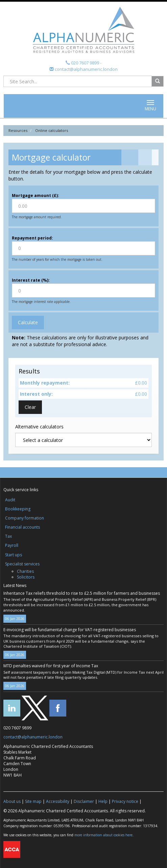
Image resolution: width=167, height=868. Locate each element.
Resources (18, 130)
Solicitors (26, 577)
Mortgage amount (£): (35, 195)
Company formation (25, 518)
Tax (8, 536)
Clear (30, 407)
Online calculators (52, 130)
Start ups (14, 555)
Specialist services (22, 564)
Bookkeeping (18, 509)
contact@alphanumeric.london (86, 69)
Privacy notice (125, 801)
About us (12, 801)
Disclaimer (84, 801)
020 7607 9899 (85, 63)
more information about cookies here (103, 835)
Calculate (28, 322)
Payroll (12, 545)
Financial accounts (22, 527)
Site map (33, 801)
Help (103, 801)
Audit (10, 500)
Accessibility (58, 801)
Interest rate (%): (31, 280)
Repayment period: (32, 238)
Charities (25, 571)
